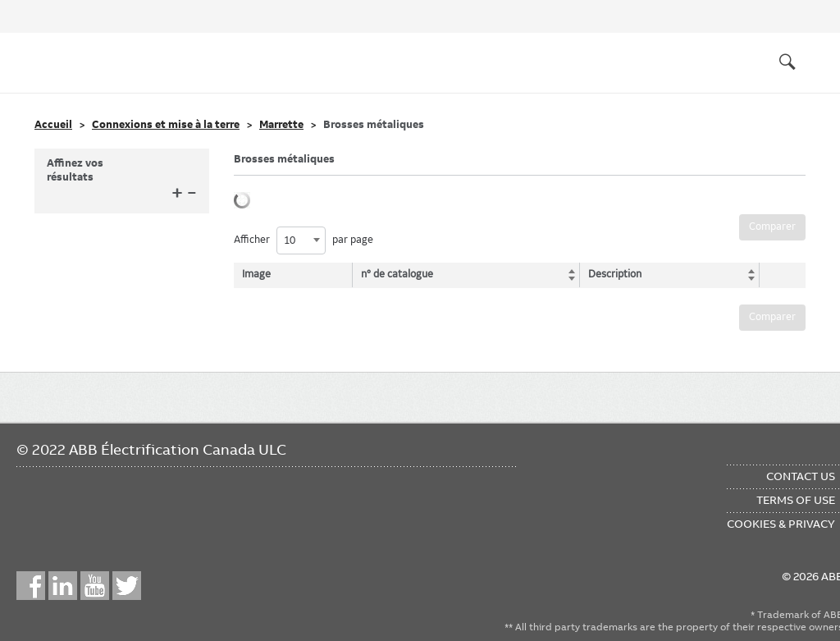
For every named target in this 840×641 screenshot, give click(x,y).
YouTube (95, 586)
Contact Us (801, 476)
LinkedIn (63, 586)
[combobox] (301, 240)
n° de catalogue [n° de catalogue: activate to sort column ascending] (399, 274)
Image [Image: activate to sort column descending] (256, 274)
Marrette (281, 125)
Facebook (31, 586)
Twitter (127, 586)
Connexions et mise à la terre (166, 125)
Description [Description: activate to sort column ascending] (609, 274)
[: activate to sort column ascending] (778, 275)
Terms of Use (796, 500)
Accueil (53, 125)
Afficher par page (304, 240)
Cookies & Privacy (781, 524)
